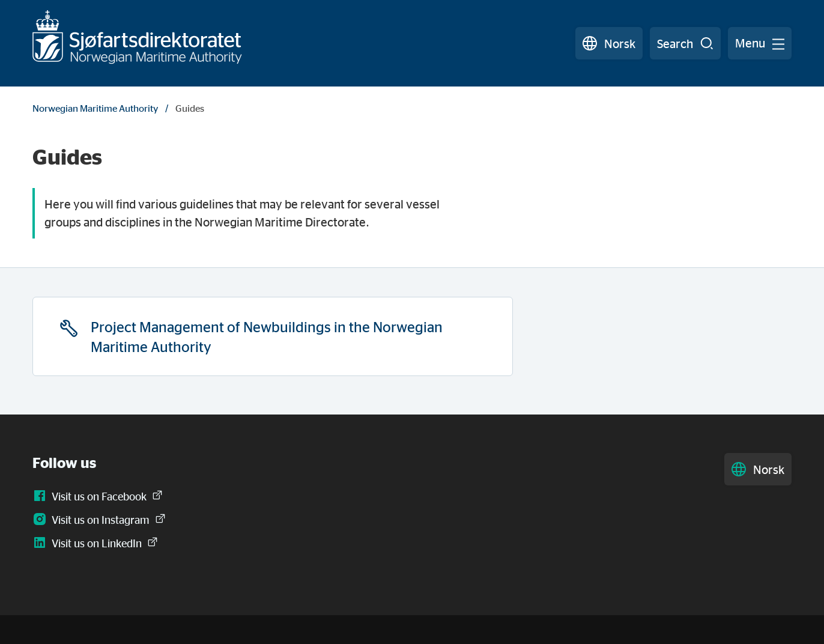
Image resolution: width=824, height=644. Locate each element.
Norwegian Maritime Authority (95, 108)
